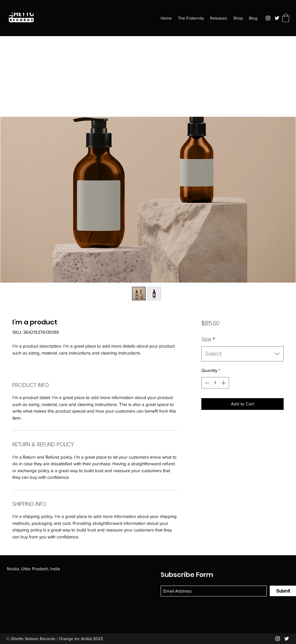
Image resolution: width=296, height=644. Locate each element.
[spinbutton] (215, 383)
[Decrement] (206, 383)
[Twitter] (277, 18)
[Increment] (224, 383)
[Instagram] (268, 18)
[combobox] (242, 354)
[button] (286, 18)
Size (208, 339)
